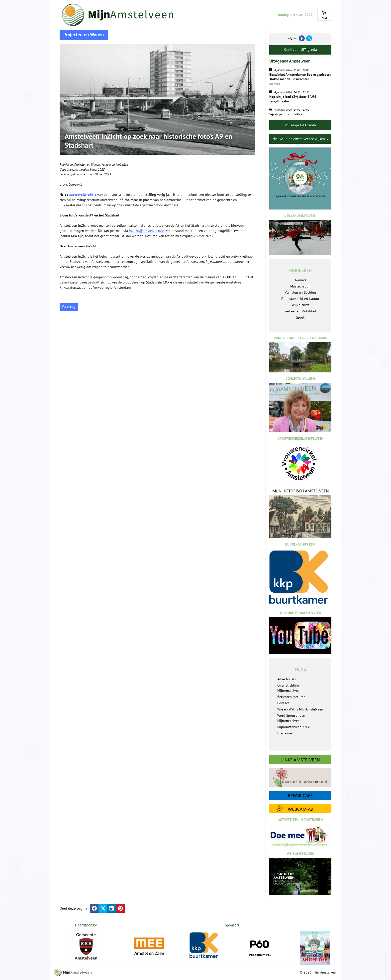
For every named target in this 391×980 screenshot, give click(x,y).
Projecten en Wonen (87, 165)
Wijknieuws (300, 305)
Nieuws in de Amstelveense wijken (300, 139)
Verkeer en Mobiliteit (115, 165)
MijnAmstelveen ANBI (293, 727)
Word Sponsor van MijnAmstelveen (291, 718)
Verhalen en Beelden (300, 292)
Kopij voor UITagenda (300, 50)
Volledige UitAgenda (300, 125)
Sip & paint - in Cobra (286, 114)
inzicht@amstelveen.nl (146, 231)
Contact (283, 703)
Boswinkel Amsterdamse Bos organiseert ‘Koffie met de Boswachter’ (300, 77)
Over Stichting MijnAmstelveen (289, 688)
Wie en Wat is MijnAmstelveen (300, 709)
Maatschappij (300, 286)
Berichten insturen (291, 697)
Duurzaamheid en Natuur (300, 299)
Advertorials (287, 679)
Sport (300, 317)
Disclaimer (285, 733)
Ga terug (69, 307)
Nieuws (300, 280)
